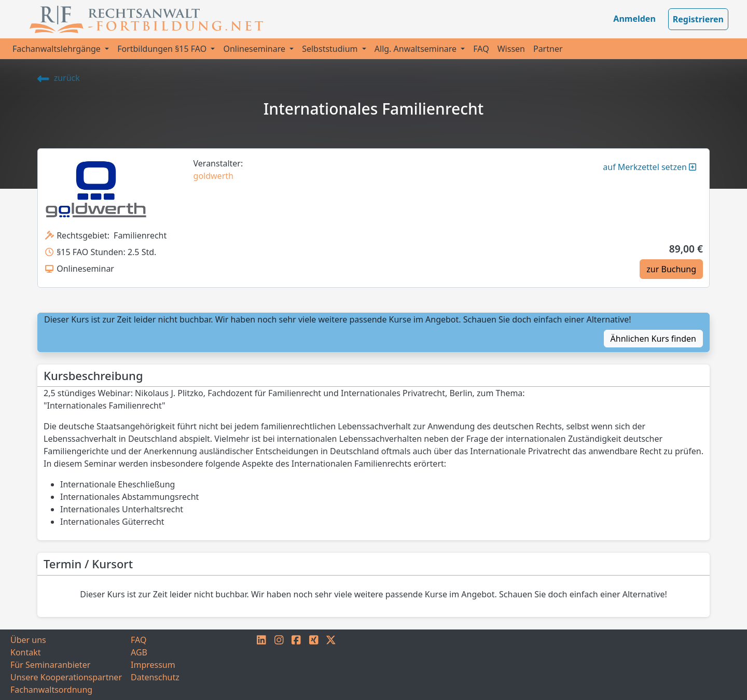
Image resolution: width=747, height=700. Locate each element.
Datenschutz (155, 677)
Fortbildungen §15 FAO (163, 49)
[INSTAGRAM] (279, 665)
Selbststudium (331, 49)
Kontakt (26, 652)
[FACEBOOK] (296, 665)
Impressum (153, 665)
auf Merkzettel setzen (649, 167)
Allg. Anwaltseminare (417, 49)
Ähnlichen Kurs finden (653, 339)
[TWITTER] (331, 665)
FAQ (481, 49)
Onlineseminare (255, 49)
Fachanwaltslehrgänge (58, 49)
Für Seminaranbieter (50, 665)
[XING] (314, 665)
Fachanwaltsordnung (51, 690)
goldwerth (213, 176)
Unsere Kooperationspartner (66, 677)
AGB (139, 652)
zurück (59, 78)
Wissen (511, 49)
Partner (548, 49)
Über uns (28, 640)
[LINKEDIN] (261, 665)
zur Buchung (671, 269)
